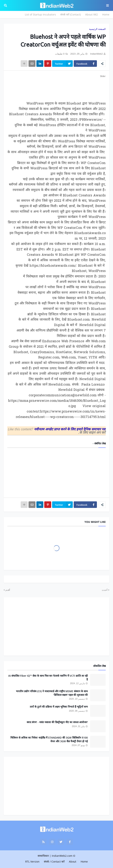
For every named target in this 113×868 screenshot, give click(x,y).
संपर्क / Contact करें (54, 862)
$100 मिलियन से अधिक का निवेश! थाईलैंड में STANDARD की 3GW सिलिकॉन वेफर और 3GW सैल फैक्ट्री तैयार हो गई (49, 739)
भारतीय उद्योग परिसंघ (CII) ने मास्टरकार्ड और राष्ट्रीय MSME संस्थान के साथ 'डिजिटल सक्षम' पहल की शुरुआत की (52, 693)
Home (106, 14)
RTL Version (32, 862)
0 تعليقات (60, 54)
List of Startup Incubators (40, 14)
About (73, 862)
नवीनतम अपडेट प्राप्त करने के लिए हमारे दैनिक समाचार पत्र (70, 429)
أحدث (105, 590)
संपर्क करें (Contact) (71, 14)
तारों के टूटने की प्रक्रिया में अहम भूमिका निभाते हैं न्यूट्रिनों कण (59, 707)
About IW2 (92, 14)
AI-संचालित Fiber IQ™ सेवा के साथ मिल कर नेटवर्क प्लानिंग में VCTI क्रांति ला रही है (48, 677)
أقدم (8, 590)
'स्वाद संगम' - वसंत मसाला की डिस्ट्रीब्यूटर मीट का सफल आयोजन (57, 722)
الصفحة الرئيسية (97, 29)
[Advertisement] (56, 87)
